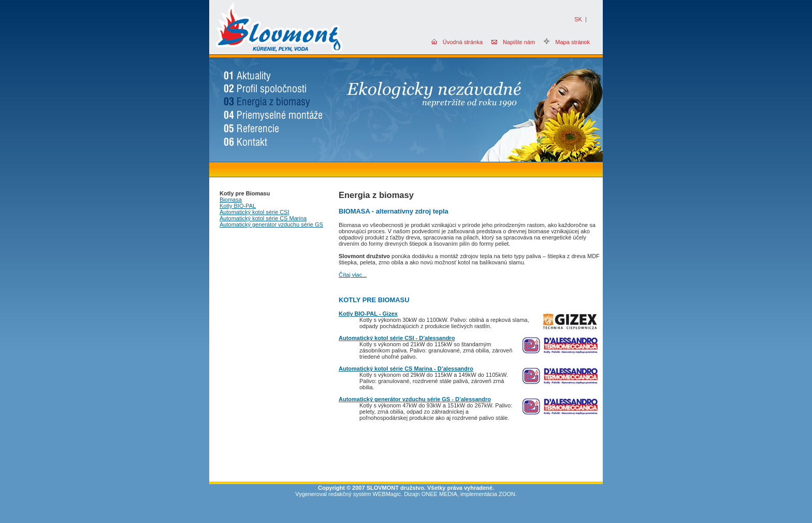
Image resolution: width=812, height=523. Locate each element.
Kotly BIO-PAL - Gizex (368, 314)
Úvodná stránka (463, 42)
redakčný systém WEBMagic (365, 494)
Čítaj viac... (353, 275)
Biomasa (231, 200)
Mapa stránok (572, 42)
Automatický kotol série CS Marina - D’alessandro (406, 369)
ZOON (507, 494)
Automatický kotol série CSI (255, 212)
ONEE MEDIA (439, 494)
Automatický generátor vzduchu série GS (271, 224)
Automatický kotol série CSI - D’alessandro (397, 338)
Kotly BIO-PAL (238, 206)
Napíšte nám (519, 42)
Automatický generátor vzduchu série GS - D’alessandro (415, 399)
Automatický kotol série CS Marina (263, 218)
